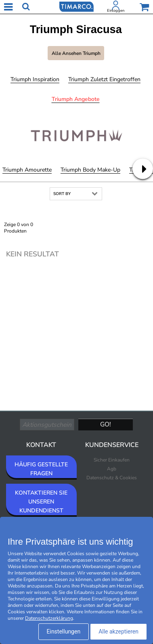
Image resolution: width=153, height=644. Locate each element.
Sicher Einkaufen (112, 460)
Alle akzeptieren (118, 631)
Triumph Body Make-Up (90, 170)
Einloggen (116, 10)
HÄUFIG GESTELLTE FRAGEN (41, 469)
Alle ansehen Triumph (76, 53)
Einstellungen (64, 631)
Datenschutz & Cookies (112, 478)
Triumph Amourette (27, 170)
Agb (112, 469)
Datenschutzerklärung (49, 618)
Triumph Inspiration (35, 79)
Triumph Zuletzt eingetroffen (104, 79)
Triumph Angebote (76, 99)
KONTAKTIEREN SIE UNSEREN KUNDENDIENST (41, 502)
